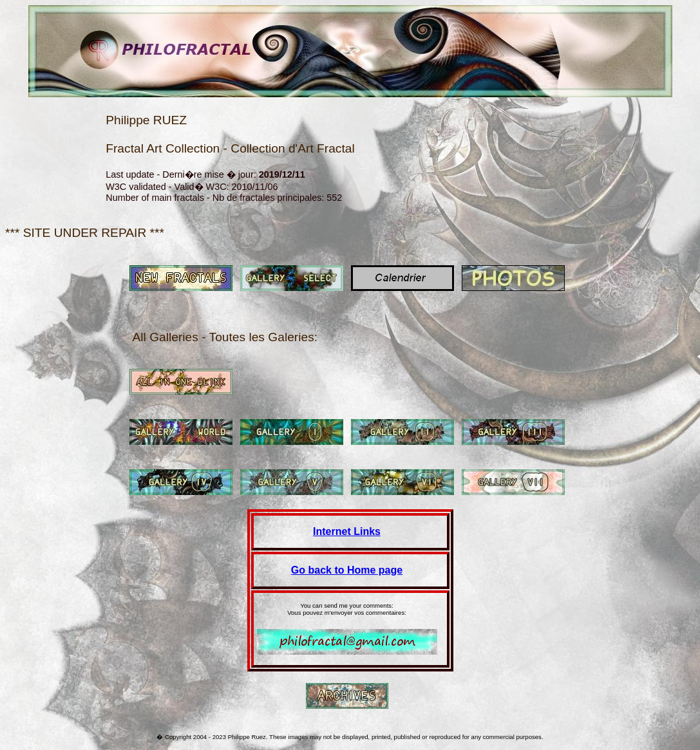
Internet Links (347, 531)
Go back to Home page (347, 570)
